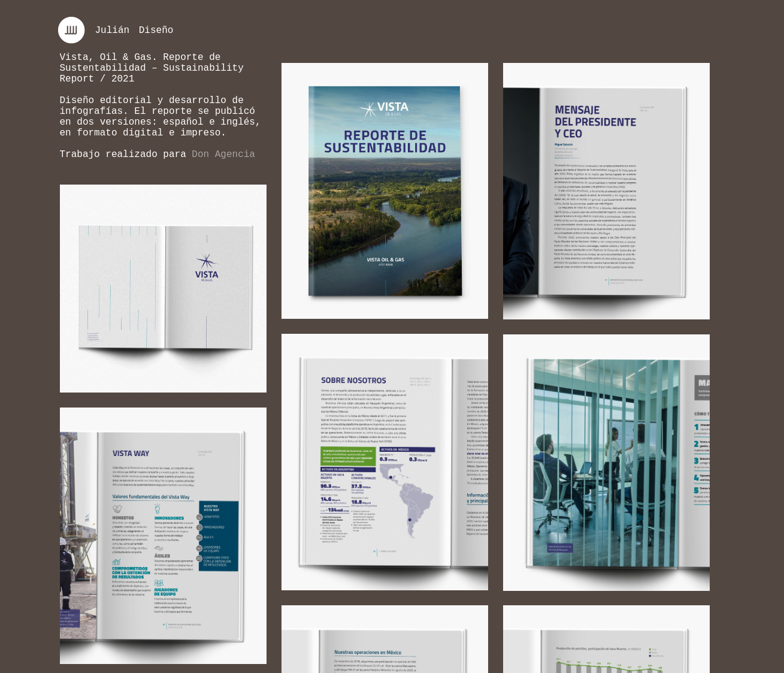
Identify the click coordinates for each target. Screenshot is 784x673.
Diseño (156, 31)
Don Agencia (223, 155)
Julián (113, 31)
